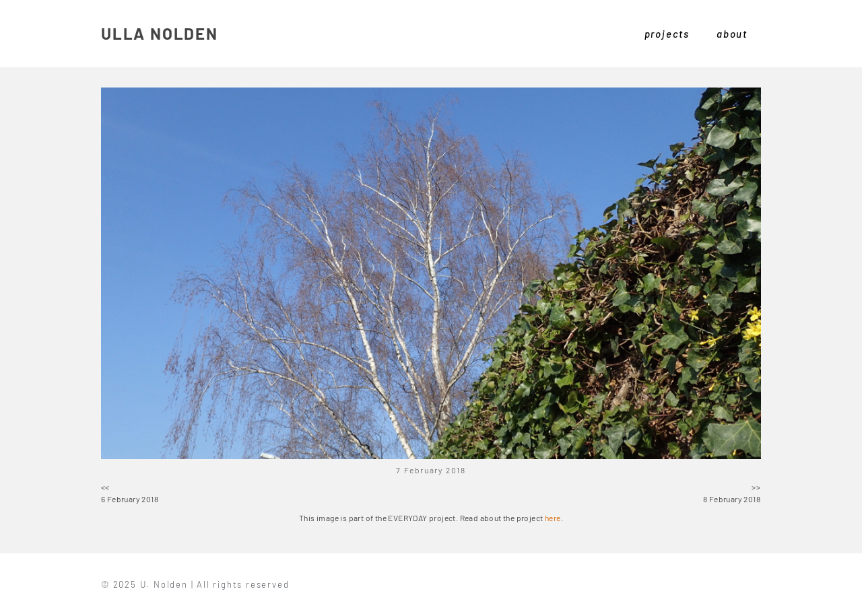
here (553, 518)
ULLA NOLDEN (160, 33)
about (732, 34)
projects (667, 34)
